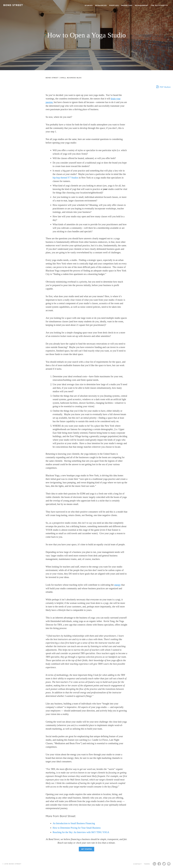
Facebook (159, 864)
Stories (89, 5)
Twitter (164, 864)
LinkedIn (154, 864)
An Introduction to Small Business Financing (74, 823)
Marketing (127, 5)
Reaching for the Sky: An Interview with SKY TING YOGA (81, 832)
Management (142, 5)
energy (117, 585)
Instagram (169, 864)
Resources (101, 5)
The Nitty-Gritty (159, 5)
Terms (147, 864)
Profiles (114, 5)
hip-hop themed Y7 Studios (65, 178)
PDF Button (163, 87)
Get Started (86, 849)
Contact (137, 864)
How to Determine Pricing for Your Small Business (77, 828)
